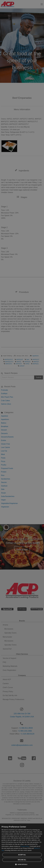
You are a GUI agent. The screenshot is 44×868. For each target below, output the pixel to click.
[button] (22, 864)
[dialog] (22, 846)
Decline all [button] (22, 860)
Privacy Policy (25, 846)
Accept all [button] (22, 855)
